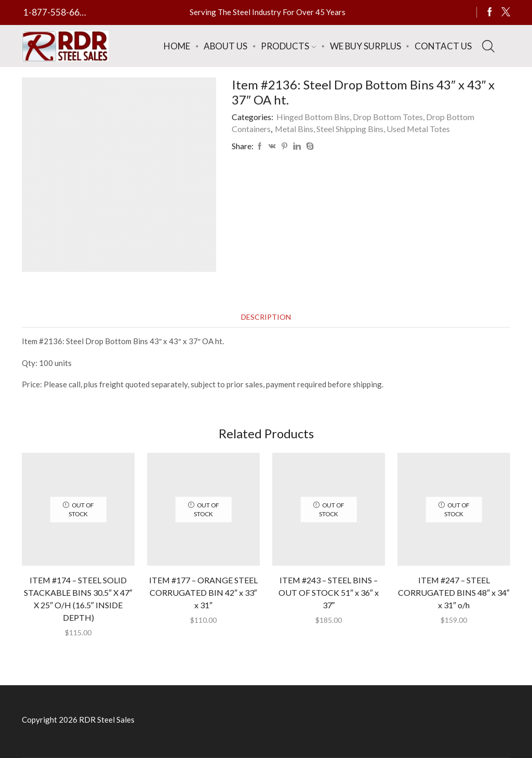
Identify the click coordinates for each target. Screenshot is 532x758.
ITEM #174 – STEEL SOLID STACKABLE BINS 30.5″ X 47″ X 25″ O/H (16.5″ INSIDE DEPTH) (78, 599)
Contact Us (443, 46)
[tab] (266, 317)
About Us (225, 46)
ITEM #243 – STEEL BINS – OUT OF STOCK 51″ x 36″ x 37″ (328, 592)
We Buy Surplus (365, 46)
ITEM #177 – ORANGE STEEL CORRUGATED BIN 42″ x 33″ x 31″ (203, 592)
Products (288, 46)
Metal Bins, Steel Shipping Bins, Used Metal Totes (362, 129)
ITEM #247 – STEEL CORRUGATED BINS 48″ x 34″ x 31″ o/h (454, 592)
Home (177, 46)
